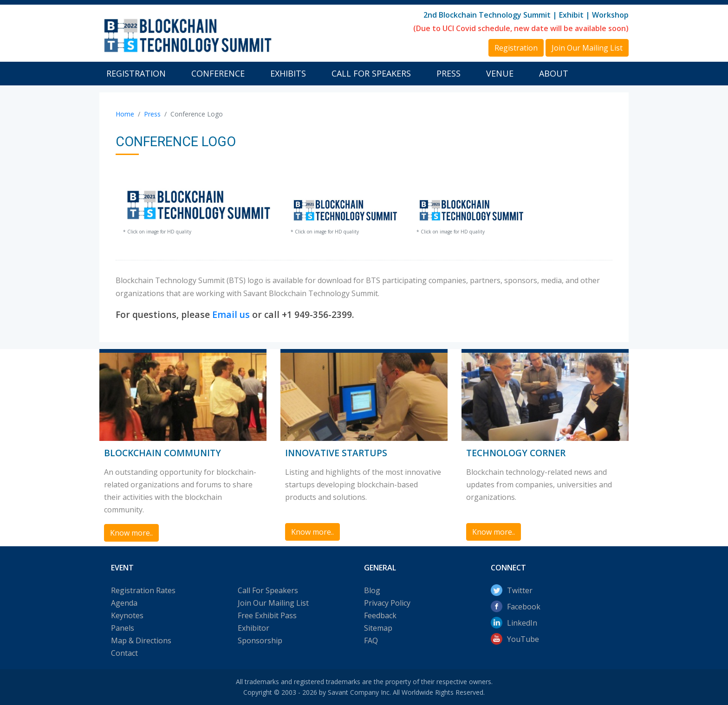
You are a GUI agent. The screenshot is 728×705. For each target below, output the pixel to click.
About (554, 73)
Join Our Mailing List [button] (587, 48)
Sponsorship (260, 640)
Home (125, 114)
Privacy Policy (387, 603)
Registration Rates (143, 590)
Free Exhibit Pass (267, 615)
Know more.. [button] (131, 533)
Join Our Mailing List (273, 603)
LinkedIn (522, 623)
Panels (123, 628)
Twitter (520, 590)
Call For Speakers (371, 73)
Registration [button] (516, 48)
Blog (372, 590)
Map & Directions (141, 640)
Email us (231, 314)
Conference (218, 73)
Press (448, 73)
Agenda (124, 603)
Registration (136, 73)
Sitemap (378, 628)
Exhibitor (253, 628)
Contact (124, 653)
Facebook (524, 607)
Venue (500, 73)
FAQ (371, 640)
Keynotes (127, 615)
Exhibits (288, 73)
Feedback (380, 615)
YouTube (523, 639)
